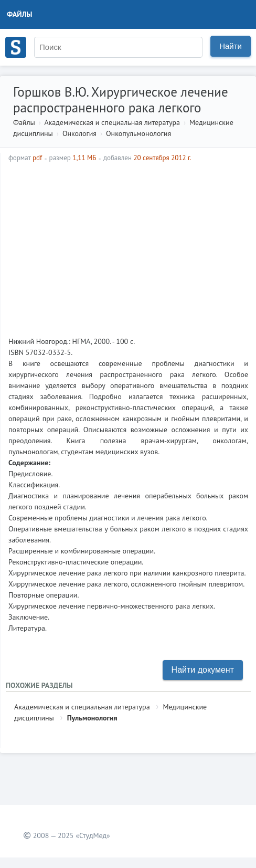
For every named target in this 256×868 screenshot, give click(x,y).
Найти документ (203, 670)
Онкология (79, 133)
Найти (231, 46)
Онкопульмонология (138, 133)
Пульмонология (92, 718)
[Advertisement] (128, 249)
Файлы (20, 14)
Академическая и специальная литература (112, 122)
